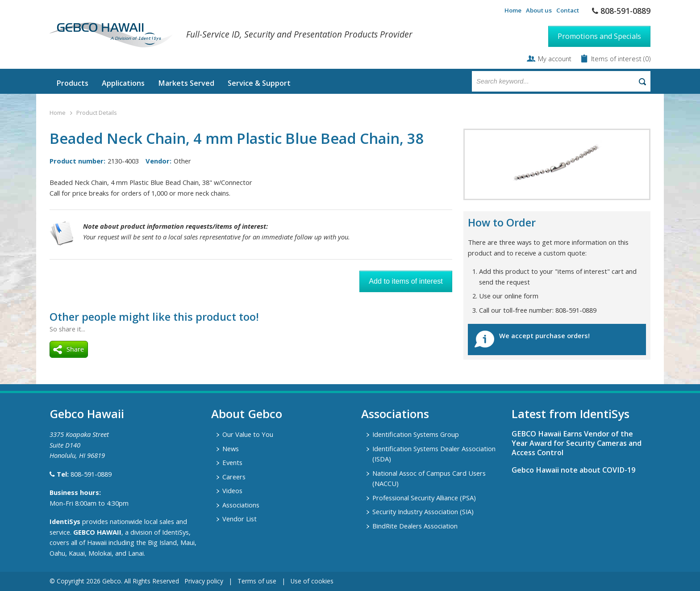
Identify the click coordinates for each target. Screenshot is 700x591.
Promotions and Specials (599, 36)
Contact (568, 10)
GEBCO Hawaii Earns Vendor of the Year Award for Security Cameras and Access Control (577, 443)
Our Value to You (248, 434)
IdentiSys (65, 521)
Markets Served (186, 83)
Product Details (96, 113)
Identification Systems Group (416, 434)
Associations (241, 505)
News (231, 448)
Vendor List (240, 519)
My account (555, 59)
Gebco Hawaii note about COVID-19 (573, 470)
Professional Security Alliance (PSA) (424, 498)
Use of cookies (312, 581)
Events (232, 462)
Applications (123, 83)
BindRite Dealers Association (415, 526)
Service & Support (259, 83)
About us (539, 10)
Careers (234, 477)
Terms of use (257, 581)
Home (513, 10)
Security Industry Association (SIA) (423, 511)
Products (72, 83)
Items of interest (617, 59)
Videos (232, 490)
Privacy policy (204, 581)
